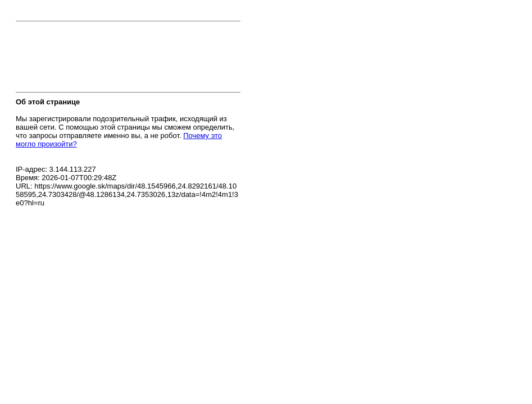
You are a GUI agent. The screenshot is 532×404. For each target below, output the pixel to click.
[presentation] (101, 60)
